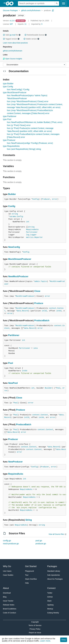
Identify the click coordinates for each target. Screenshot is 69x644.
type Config (8, 87)
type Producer (9, 140)
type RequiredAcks (11, 146)
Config (35, 199)
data (19, 311)
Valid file (12, 35)
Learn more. (45, 641)
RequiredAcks (32, 230)
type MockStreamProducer (15, 93)
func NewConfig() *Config (18, 90)
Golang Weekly (53, 613)
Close (37, 291)
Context (44, 415)
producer (47, 10)
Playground (29, 571)
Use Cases (7, 571)
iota (35, 348)
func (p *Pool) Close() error (19, 125)
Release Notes (9, 605)
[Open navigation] (64, 3)
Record (25, 311)
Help (27, 583)
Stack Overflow (31, 579)
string (15, 214)
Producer (46, 199)
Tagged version (11, 39)
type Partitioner (10, 116)
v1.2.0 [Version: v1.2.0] (9, 21)
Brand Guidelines (10, 609)
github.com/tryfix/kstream (31, 10)
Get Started (31, 566)
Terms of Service (35, 625)
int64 (59, 311)
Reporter (39, 237)
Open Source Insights (12, 59)
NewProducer (15, 462)
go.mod (13, 35)
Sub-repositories (54, 575)
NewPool (13, 383)
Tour (27, 575)
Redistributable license (36, 35)
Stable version (31, 39)
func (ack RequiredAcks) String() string (24, 149)
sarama (13, 217)
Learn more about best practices (15, 43)
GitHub (50, 597)
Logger (33, 235)
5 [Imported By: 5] (37, 24)
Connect (51, 588)
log (28, 235)
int (28, 222)
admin (37, 281)
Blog (5, 597)
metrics (30, 237)
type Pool (7, 119)
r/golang (50, 605)
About (6, 588)
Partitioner (32, 232)
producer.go (41, 544)
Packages (52, 566)
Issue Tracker (8, 601)
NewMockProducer (18, 276)
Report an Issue (35, 633)
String (29, 520)
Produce (39, 303)
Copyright (35, 622)
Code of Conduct (9, 613)
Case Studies (8, 575)
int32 (44, 311)
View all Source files (56, 534)
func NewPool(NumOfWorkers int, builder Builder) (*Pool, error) (35, 122)
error (55, 199)
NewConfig (14, 247)
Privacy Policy (35, 629)
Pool (11, 363)
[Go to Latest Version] (21, 21)
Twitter (50, 593)
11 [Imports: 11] (22, 24)
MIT (11, 24)
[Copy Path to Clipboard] (53, 10)
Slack (49, 601)
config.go (7, 541)
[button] (4, 35)
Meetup (50, 609)
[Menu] (34, 65)
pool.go (39, 541)
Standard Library (54, 571)
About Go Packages (55, 579)
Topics (44, 281)
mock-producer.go (11, 544)
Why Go (7, 566)
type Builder (8, 84)
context (53, 308)
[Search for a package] (36, 3)
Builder (12, 194)
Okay (64, 640)
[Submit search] (57, 3)
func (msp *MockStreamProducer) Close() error (28, 101)
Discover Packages (10, 10)
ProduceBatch (42, 321)
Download (7, 593)
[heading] (10, 3)
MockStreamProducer (20, 259)
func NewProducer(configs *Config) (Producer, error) (30, 143)
